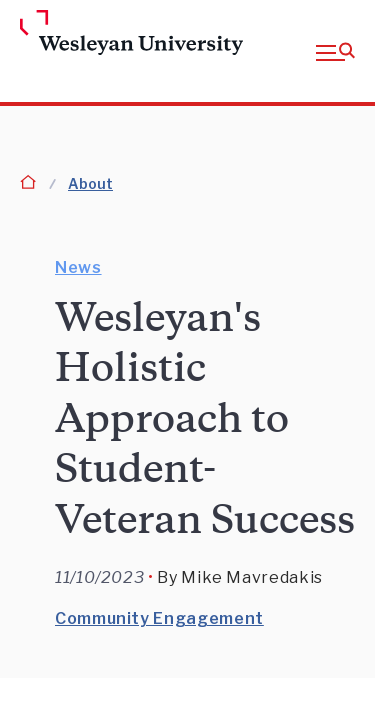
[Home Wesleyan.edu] (52, 34)
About (90, 183)
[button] (335, 51)
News (78, 267)
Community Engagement (159, 618)
